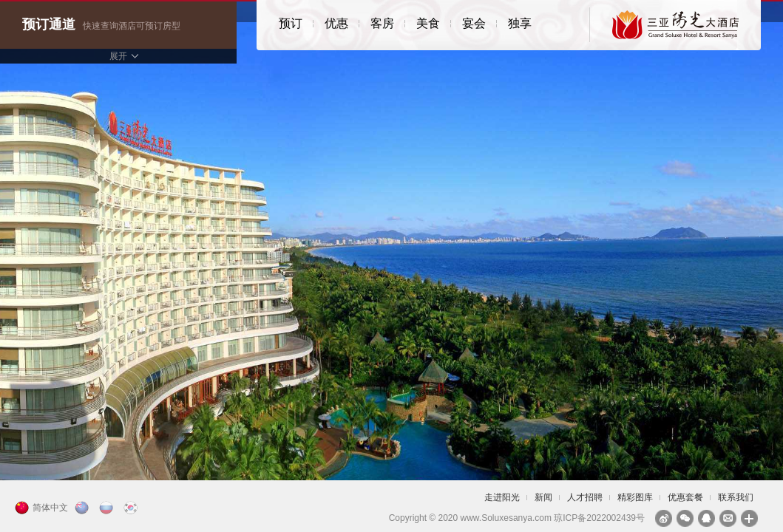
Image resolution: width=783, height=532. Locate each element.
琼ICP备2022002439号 (599, 518)
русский (108, 508)
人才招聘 (585, 497)
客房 (382, 23)
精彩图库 (635, 497)
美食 (428, 23)
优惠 (336, 23)
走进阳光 (502, 497)
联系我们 (736, 497)
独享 (520, 23)
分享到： (749, 518)
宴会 (474, 23)
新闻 (543, 497)
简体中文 (50, 508)
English (84, 508)
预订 (291, 23)
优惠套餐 (685, 497)
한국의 (132, 508)
